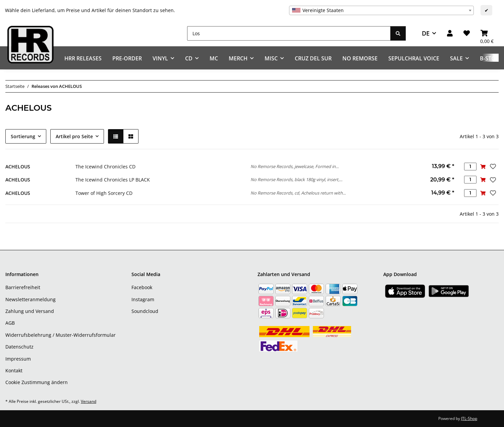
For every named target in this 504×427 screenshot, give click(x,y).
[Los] (289, 33)
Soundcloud (145, 311)
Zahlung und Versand (30, 311)
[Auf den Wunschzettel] (492, 166)
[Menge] (470, 167)
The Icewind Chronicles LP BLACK (113, 180)
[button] (450, 33)
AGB (10, 323)
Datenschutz (19, 347)
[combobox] (381, 10)
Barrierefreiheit (23, 287)
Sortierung (23, 136)
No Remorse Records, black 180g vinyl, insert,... (296, 179)
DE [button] (426, 33)
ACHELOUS (18, 167)
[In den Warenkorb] (483, 167)
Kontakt (14, 370)
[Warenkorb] (487, 33)
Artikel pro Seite (74, 136)
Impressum (18, 359)
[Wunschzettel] (467, 33)
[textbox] (381, 10)
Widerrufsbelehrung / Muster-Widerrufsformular (61, 335)
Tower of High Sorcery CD (104, 193)
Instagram (143, 299)
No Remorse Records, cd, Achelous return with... (298, 193)
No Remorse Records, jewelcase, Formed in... (295, 166)
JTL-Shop (469, 418)
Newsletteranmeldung (31, 299)
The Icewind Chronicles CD (105, 167)
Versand (89, 401)
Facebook (142, 287)
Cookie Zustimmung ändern (37, 382)
